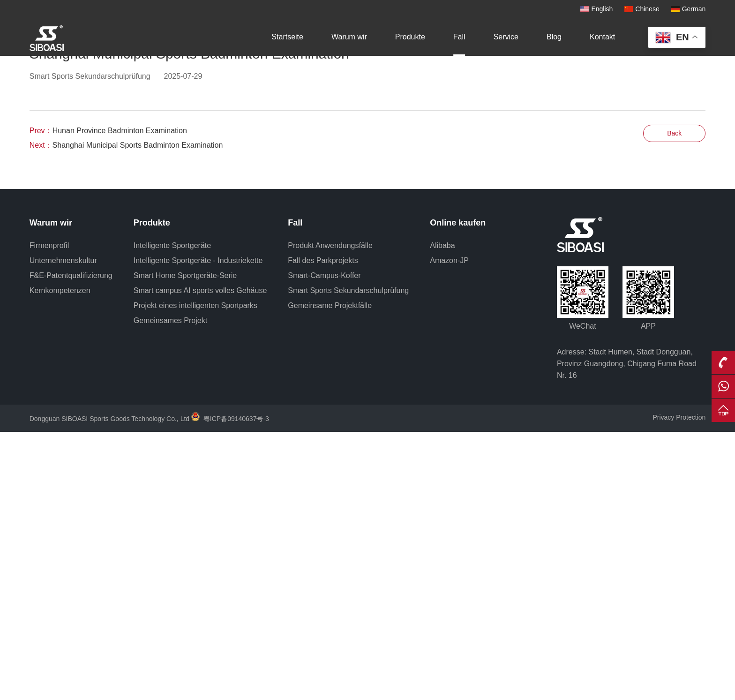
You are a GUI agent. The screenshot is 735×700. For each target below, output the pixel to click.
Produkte (410, 37)
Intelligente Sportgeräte (172, 514)
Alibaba (442, 514)
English (602, 9)
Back (674, 401)
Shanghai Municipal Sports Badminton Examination (138, 413)
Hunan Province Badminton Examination (120, 399)
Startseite (287, 37)
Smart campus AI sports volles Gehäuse (200, 559)
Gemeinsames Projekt (170, 589)
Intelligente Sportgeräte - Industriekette (198, 529)
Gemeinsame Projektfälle (330, 574)
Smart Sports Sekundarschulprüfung (348, 559)
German (694, 9)
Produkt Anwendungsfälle (330, 514)
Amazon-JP (449, 529)
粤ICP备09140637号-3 (236, 687)
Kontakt (602, 37)
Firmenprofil (49, 514)
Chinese (647, 9)
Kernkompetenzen (60, 559)
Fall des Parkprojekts (323, 529)
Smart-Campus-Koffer (324, 544)
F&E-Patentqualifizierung (71, 544)
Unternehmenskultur (63, 529)
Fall (459, 37)
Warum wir (349, 37)
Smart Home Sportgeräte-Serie (185, 544)
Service (506, 37)
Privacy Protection (679, 685)
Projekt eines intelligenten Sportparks (195, 574)
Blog (554, 37)
